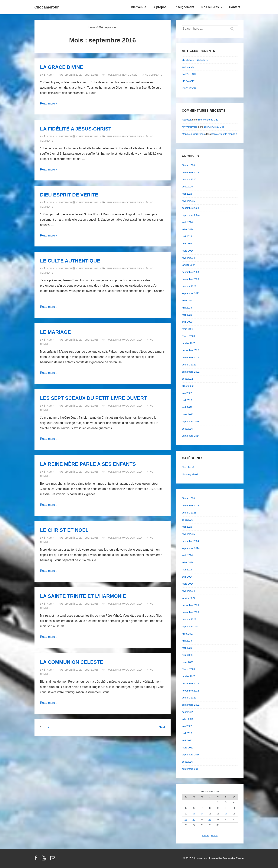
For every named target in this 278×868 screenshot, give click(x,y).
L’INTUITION (189, 88)
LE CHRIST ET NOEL (64, 530)
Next (162, 727)
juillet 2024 (188, 229)
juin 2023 (187, 308)
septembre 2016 (191, 422)
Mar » (214, 835)
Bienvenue (139, 7)
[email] (53, 859)
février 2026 (188, 165)
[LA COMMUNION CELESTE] (87, 670)
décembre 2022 (190, 350)
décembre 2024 (190, 208)
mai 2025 (187, 194)
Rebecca (187, 120)
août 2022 (187, 379)
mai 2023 (187, 315)
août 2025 (187, 187)
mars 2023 (188, 329)
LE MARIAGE (56, 332)
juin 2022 (187, 393)
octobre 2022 (189, 365)
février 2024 (188, 258)
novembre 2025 (190, 172)
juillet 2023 (188, 300)
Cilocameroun (47, 7)
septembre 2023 (191, 293)
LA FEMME (188, 67)
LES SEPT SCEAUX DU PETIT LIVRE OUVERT (93, 398)
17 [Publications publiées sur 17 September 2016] (226, 814)
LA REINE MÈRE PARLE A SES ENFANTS (88, 464)
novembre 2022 (190, 357)
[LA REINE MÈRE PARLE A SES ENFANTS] (87, 472)
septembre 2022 (191, 372)
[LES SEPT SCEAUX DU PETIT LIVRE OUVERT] (87, 406)
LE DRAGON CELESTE (195, 60)
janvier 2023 (189, 343)
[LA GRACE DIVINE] (87, 75)
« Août (206, 835)
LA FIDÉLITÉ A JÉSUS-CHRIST (76, 129)
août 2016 (187, 429)
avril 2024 (187, 244)
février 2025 (188, 201)
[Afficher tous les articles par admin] (49, 75)
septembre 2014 (191, 436)
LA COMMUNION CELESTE (72, 662)
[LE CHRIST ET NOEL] (87, 538)
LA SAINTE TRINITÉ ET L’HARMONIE (83, 596)
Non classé (129, 75)
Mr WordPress (190, 127)
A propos (160, 7)
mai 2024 (187, 236)
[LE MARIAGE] (87, 340)
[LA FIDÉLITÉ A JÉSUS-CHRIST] (87, 137)
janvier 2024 (189, 265)
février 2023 (188, 336)
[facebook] (37, 859)
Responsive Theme (233, 858)
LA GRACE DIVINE (62, 67)
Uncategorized (132, 137)
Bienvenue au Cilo (208, 120)
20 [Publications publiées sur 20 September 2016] (194, 819)
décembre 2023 (190, 272)
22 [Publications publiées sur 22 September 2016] (210, 819)
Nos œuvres (212, 7)
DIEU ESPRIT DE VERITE (69, 195)
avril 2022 (187, 407)
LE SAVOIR (188, 81)
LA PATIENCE (190, 74)
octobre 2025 (189, 179)
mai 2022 (187, 400)
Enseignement (184, 7)
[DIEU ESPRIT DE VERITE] (87, 203)
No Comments (154, 75)
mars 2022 (188, 414)
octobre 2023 (189, 286)
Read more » (49, 103)
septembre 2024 (191, 215)
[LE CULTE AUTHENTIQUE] (87, 269)
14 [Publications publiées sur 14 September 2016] (202, 814)
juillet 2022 (188, 386)
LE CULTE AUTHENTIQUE (70, 261)
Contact (235, 7)
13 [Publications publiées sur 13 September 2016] (194, 814)
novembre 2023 (190, 279)
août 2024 (187, 222)
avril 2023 (187, 322)
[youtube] (45, 859)
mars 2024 (188, 251)
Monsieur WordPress (193, 134)
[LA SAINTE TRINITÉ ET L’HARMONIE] (87, 604)
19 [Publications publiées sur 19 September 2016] (186, 819)
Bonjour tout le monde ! (224, 134)
